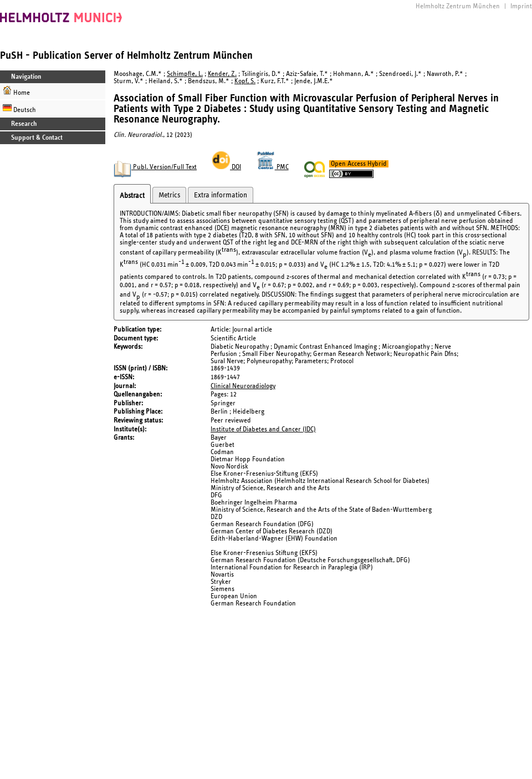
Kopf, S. (245, 81)
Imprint (521, 6)
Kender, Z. (222, 74)
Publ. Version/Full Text (155, 167)
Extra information (221, 195)
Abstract (132, 196)
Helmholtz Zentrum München (458, 6)
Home (16, 91)
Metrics (169, 195)
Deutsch (19, 108)
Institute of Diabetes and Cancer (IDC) (263, 429)
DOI (227, 167)
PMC (273, 167)
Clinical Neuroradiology (243, 386)
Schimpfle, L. (185, 74)
